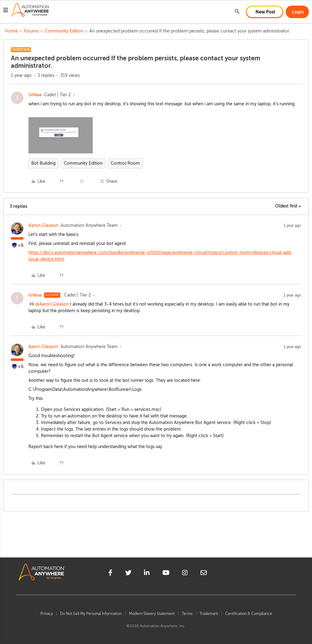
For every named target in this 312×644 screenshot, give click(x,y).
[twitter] (128, 574)
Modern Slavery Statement (152, 614)
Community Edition (64, 31)
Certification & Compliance (249, 614)
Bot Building (43, 163)
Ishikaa (35, 95)
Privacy (47, 614)
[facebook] (110, 574)
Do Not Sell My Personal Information (91, 614)
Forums (31, 31)
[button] (6, 11)
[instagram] (185, 574)
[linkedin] (147, 574)
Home (11, 31)
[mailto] (204, 574)
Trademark (209, 614)
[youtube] (166, 574)
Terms (187, 614)
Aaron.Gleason (43, 225)
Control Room (125, 163)
